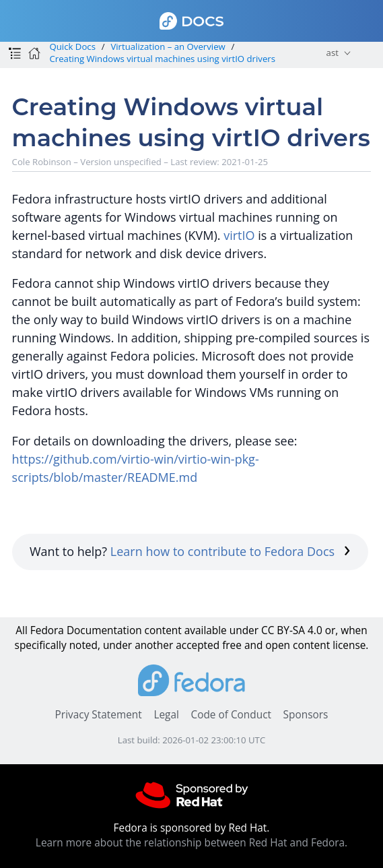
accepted (198, 645)
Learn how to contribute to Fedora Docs (231, 551)
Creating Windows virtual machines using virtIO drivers (162, 59)
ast (333, 53)
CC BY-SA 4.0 (292, 630)
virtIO (239, 235)
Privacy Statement (99, 715)
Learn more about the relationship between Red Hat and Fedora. (191, 843)
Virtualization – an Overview (168, 46)
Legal (166, 715)
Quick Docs (72, 46)
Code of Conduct (231, 715)
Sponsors (306, 715)
